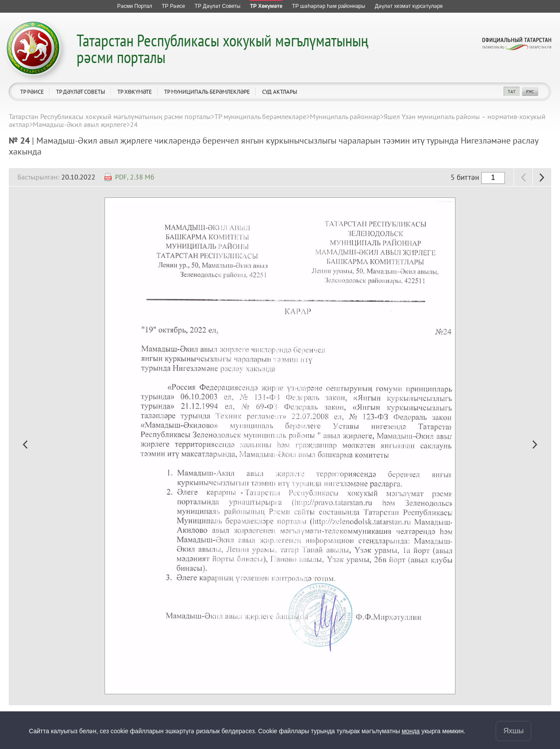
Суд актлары (280, 92)
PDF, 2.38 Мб (135, 177)
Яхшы (513, 731)
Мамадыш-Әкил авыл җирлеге (80, 124)
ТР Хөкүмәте (135, 92)
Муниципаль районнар (345, 116)
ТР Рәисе (32, 92)
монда (411, 731)
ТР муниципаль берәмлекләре (207, 92)
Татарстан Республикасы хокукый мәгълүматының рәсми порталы (222, 48)
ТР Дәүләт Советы (80, 92)
